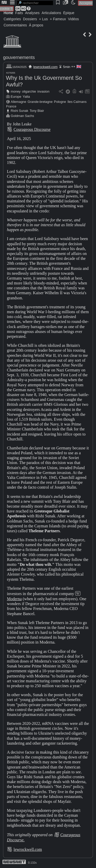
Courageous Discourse (32, 129)
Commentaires (15, 25)
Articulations (51, 13)
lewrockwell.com (45, 67)
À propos (36, 25)
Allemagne (18, 102)
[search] (35, 3)
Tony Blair (37, 111)
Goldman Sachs (22, 116)
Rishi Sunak (19, 111)
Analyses (32, 13)
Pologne (60, 102)
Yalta (26, 97)
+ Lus (43, 19)
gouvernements (19, 57)
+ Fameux (58, 19)
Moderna (14, 599)
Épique (69, 13)
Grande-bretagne (40, 102)
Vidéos (73, 19)
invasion (43, 91)
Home (8, 13)
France (11, 106)
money (16, 91)
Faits (19, 13)
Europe (16, 97)
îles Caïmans (77, 102)
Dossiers (30, 19)
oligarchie (29, 91)
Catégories (12, 19)
